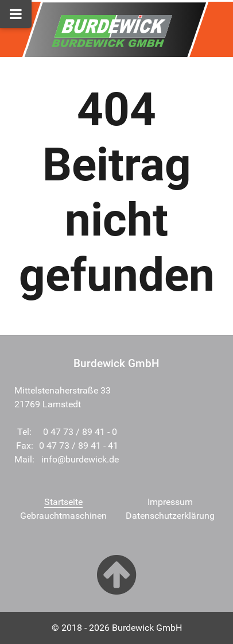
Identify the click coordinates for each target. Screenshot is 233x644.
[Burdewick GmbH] (112, 28)
